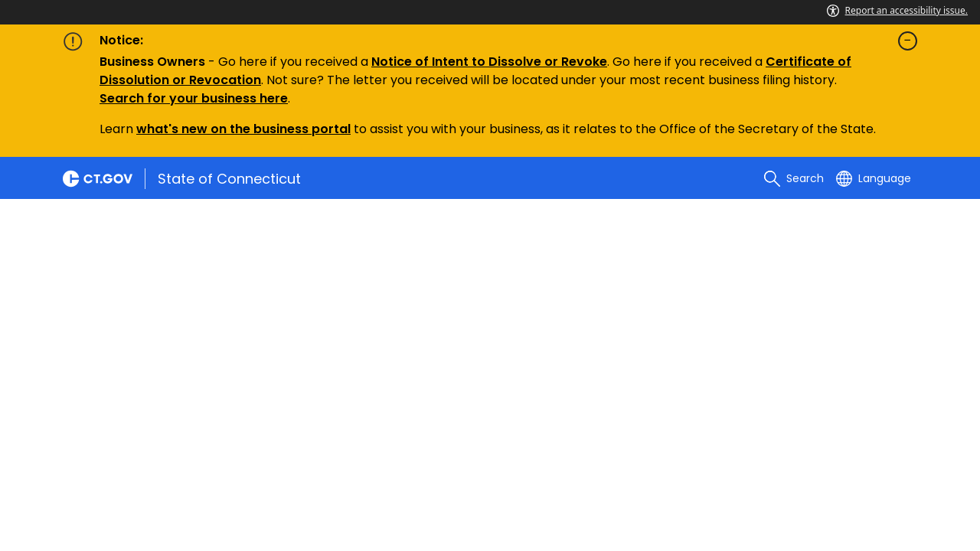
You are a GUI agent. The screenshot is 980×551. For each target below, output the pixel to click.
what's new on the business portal (243, 129)
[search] (794, 178)
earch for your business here (198, 98)
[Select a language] (874, 178)
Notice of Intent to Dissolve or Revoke (489, 62)
